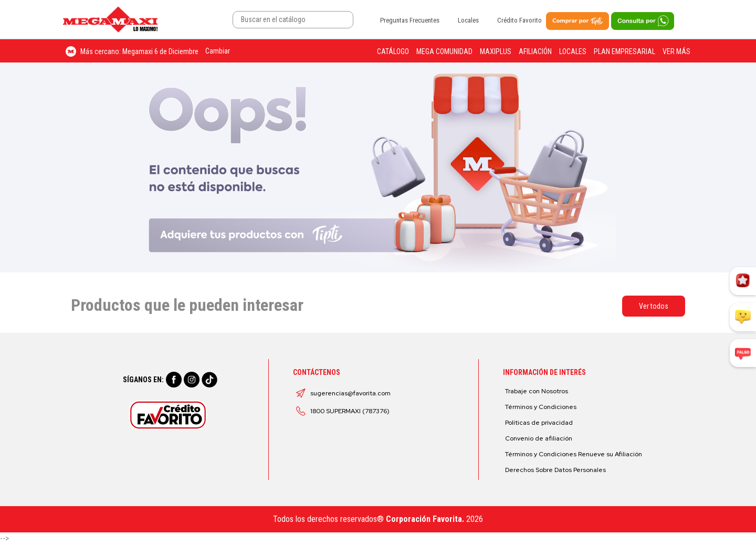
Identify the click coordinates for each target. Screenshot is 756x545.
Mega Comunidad (444, 51)
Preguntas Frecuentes (410, 20)
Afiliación (535, 51)
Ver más (676, 51)
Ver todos (654, 306)
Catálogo (393, 51)
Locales (468, 20)
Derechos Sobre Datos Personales (555, 470)
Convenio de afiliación (539, 438)
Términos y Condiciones (541, 407)
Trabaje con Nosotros (537, 391)
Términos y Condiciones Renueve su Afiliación (574, 454)
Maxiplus (496, 51)
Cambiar (218, 51)
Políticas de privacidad (539, 423)
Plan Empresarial (624, 51)
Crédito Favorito (519, 20)
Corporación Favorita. (425, 519)
